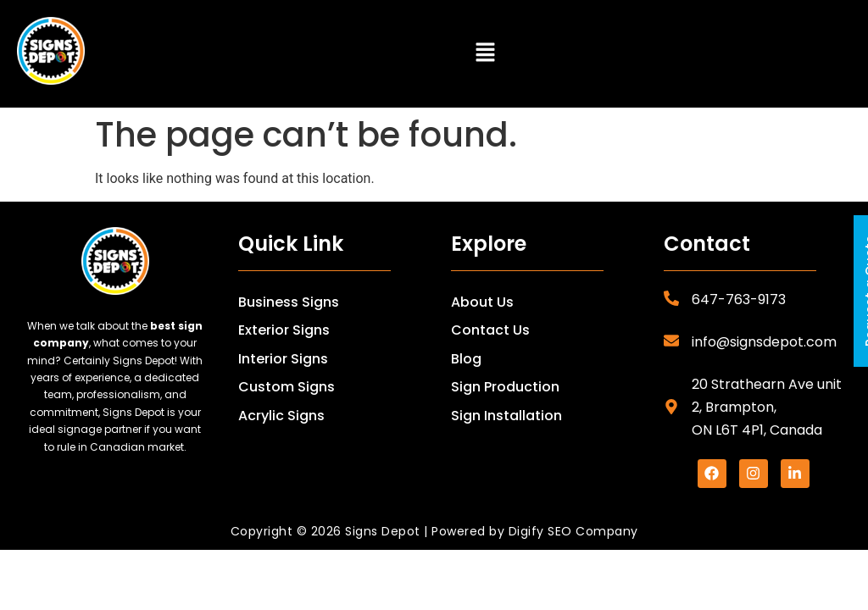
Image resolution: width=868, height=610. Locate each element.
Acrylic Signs (281, 416)
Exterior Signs (284, 330)
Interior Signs (283, 359)
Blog (466, 359)
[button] (485, 54)
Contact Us (490, 330)
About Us (482, 302)
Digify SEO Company (573, 531)
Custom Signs (287, 387)
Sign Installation (506, 416)
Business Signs (289, 302)
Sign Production (505, 387)
